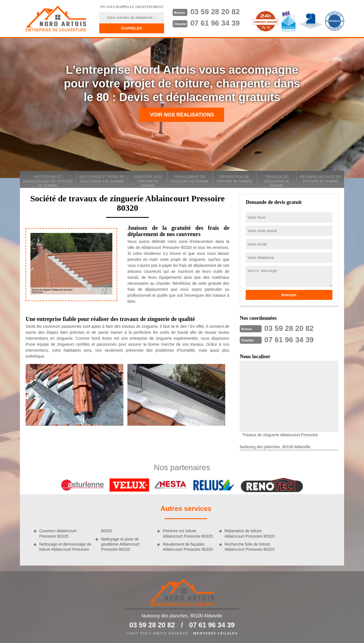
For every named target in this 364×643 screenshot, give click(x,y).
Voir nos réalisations (182, 115)
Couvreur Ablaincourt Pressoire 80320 (58, 533)
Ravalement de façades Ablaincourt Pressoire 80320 (188, 547)
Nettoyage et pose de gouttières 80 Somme (102, 179)
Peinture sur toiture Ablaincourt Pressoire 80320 (188, 533)
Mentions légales (215, 633)
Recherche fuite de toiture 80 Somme (321, 179)
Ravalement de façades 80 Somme (190, 179)
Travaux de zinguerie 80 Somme (277, 181)
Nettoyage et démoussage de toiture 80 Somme (48, 181)
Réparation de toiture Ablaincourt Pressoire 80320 (250, 533)
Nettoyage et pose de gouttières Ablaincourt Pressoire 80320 (120, 544)
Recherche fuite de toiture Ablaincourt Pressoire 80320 (250, 547)
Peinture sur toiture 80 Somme (148, 181)
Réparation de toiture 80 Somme (234, 179)
